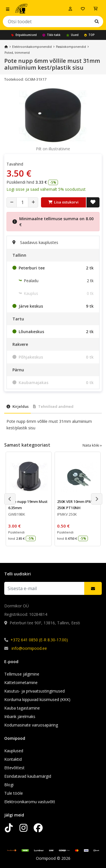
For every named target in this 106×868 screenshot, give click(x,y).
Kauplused (14, 751)
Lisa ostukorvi (63, 202)
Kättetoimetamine (21, 682)
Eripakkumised (24, 35)
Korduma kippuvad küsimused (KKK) (37, 699)
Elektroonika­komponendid (32, 47)
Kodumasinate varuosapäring (31, 725)
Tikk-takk (51, 35)
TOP (89, 35)
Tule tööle (14, 793)
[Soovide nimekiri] (83, 9)
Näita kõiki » (92, 445)
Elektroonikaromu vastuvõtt (30, 802)
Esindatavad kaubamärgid (28, 776)
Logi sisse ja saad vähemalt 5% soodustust (46, 189)
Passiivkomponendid (71, 47)
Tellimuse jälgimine (22, 674)
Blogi (9, 785)
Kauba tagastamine (22, 708)
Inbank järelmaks (20, 716)
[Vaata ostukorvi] (96, 9)
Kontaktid (13, 759)
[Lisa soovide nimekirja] (93, 202)
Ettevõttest (14, 768)
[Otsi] (97, 22)
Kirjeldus (18, 406)
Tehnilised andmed (53, 406)
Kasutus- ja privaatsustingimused (34, 691)
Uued (72, 35)
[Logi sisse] (70, 9)
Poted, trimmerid (17, 53)
